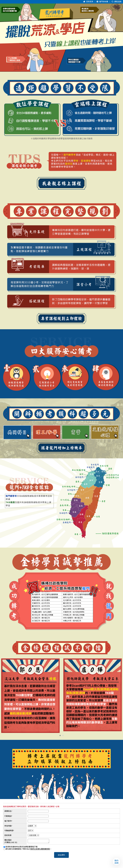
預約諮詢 (117, 862)
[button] (60, 735)
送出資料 (61, 856)
